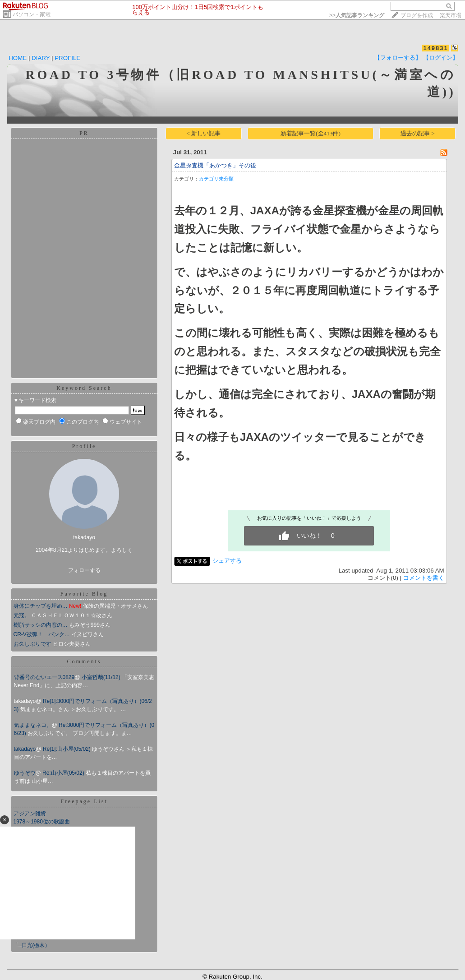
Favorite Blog (84, 594)
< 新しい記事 (203, 133)
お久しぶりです (32, 644)
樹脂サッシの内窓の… (41, 625)
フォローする (84, 570)
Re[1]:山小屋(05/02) (67, 749)
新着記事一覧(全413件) (311, 133)
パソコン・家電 (32, 14)
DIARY (41, 58)
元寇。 (22, 615)
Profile (84, 446)
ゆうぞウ (25, 773)
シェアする (227, 561)
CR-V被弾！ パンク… (42, 634)
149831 (435, 48)
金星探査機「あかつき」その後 (215, 165)
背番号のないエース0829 (44, 677)
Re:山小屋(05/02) (64, 773)
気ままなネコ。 (33, 725)
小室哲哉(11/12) (102, 677)
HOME (18, 58)
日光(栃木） (36, 945)
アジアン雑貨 (30, 814)
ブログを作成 (417, 15)
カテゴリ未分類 (216, 179)
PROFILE (67, 58)
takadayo (25, 749)
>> (357, 15)
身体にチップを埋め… (41, 606)
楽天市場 (451, 15)
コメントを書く (424, 578)
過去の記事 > (418, 133)
